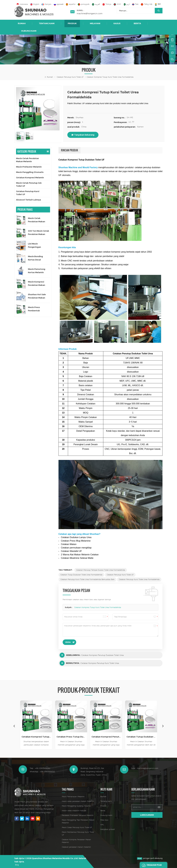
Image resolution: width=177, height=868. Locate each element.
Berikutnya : (70, 663)
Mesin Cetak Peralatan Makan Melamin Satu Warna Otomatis (38, 220)
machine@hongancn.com (90, 13)
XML (102, 825)
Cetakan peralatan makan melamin (76, 847)
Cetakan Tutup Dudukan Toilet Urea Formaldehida (81, 575)
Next (163, 726)
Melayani (95, 23)
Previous (14, 726)
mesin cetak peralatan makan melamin (78, 801)
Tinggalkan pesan (151, 865)
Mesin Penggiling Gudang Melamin (76, 806)
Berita (137, 23)
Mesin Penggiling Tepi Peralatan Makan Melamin (78, 821)
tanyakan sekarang (83, 135)
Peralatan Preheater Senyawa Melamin (78, 815)
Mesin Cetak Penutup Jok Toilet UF (29, 184)
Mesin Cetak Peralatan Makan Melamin (27, 160)
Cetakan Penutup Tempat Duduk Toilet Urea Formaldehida (101, 570)
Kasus (117, 23)
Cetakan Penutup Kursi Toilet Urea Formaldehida (139, 579)
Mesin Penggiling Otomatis (30, 172)
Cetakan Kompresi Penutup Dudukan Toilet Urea (102, 655)
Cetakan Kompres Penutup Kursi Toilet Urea (100, 663)
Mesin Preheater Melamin (29, 167)
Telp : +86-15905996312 (40, 768)
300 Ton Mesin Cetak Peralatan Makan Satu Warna (39, 233)
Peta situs (104, 820)
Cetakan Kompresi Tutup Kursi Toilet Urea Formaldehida (98, 607)
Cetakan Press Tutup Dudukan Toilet (71, 737)
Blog (17, 865)
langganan (147, 815)
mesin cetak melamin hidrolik (74, 811)
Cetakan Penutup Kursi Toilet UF (70, 77)
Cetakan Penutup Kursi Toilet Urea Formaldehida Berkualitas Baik (87, 579)
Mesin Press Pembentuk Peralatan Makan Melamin (37, 309)
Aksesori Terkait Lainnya (28, 200)
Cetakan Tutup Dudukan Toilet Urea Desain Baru (141, 737)
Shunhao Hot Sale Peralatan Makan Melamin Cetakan (37, 296)
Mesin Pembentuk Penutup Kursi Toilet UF (78, 833)
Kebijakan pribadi (108, 829)
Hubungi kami (29, 31)
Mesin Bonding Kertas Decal (35, 258)
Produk (72, 23)
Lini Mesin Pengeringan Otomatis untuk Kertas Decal (36, 246)
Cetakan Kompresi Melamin (30, 178)
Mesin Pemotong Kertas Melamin (37, 271)
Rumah (22, 23)
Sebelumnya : (70, 655)
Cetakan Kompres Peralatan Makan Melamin (76, 841)
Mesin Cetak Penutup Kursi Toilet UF (77, 827)
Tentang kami (47, 23)
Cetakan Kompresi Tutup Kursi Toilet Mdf (36, 737)
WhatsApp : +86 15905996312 (42, 772)
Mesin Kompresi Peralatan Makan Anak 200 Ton (37, 284)
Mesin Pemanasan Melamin (73, 797)
